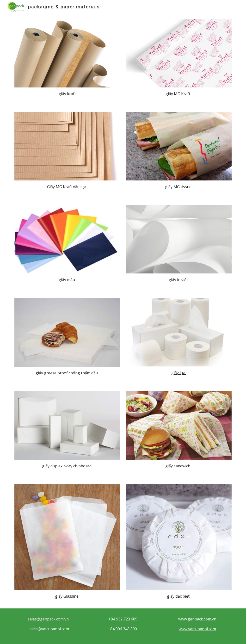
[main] (67, 94)
